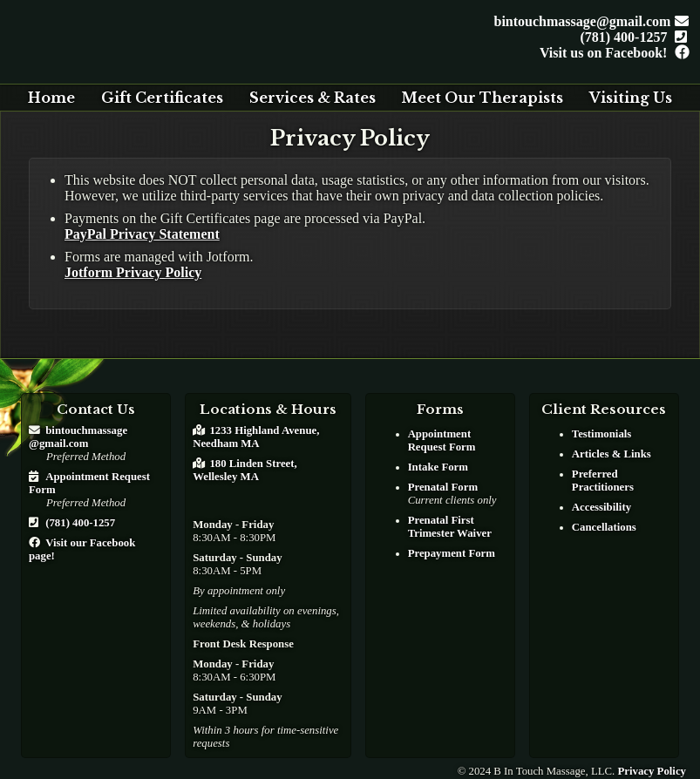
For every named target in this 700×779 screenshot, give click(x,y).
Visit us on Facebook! (611, 53)
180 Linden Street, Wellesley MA (245, 470)
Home (51, 98)
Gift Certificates (162, 98)
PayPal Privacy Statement (142, 234)
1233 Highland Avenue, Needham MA (256, 437)
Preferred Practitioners (603, 481)
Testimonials (602, 434)
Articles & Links (612, 454)
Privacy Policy (652, 771)
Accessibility (601, 507)
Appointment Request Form (442, 440)
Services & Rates (313, 98)
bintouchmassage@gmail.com (588, 21)
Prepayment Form (452, 553)
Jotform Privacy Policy (133, 272)
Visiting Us (631, 98)
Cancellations (604, 527)
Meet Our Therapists (482, 98)
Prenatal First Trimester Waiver (450, 527)
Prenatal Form (443, 487)
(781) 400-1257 (631, 37)
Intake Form (438, 467)
